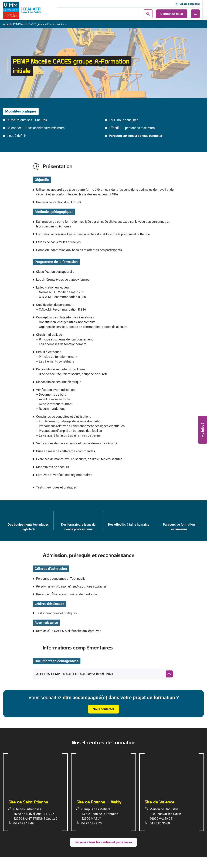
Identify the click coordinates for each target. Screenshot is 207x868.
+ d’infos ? (203, 430)
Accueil (7, 24)
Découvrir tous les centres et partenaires (103, 842)
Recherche (153, 14)
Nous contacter (103, 709)
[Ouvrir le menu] (200, 14)
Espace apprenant (194, 4)
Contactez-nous (177, 14)
